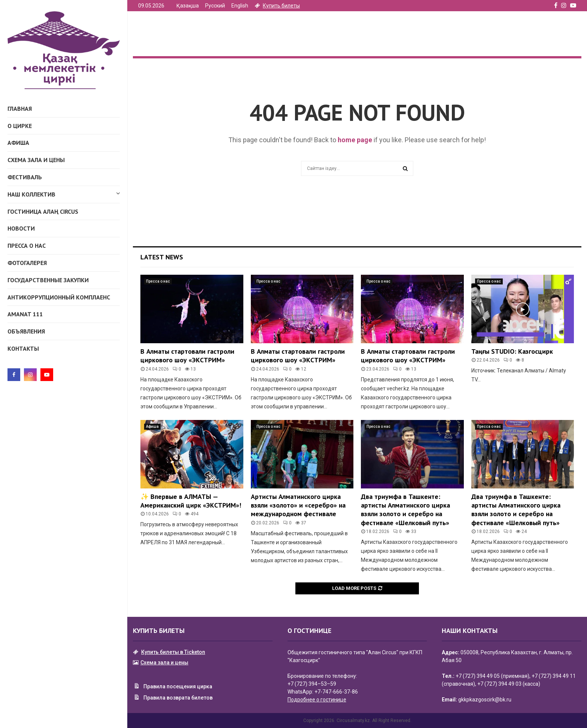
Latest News (162, 257)
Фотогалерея (27, 263)
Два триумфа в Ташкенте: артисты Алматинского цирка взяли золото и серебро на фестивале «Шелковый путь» (405, 510)
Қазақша (188, 6)
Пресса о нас (27, 246)
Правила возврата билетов (173, 698)
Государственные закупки (48, 280)
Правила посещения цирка (173, 687)
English (240, 6)
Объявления (26, 331)
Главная (20, 109)
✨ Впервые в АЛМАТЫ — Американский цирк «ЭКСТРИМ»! (191, 501)
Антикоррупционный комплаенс (59, 297)
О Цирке (20, 126)
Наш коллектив (64, 193)
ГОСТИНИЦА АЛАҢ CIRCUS (43, 211)
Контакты (23, 348)
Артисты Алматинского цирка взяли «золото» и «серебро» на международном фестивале (298, 505)
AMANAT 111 (25, 314)
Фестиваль (25, 177)
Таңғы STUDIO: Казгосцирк (512, 351)
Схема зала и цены (36, 160)
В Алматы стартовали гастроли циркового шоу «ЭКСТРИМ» (187, 356)
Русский (215, 6)
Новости (21, 228)
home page (355, 140)
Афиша (18, 143)
